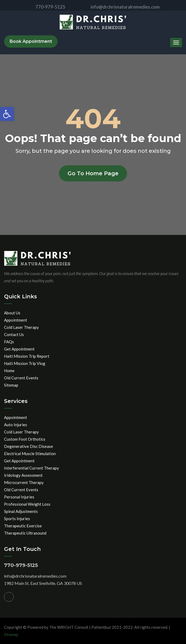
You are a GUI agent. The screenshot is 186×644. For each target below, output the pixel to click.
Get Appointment (19, 349)
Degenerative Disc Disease (29, 446)
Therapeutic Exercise (23, 526)
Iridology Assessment (23, 475)
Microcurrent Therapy (24, 482)
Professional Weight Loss (27, 504)
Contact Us (14, 334)
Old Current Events (21, 378)
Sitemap (11, 385)
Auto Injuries (16, 425)
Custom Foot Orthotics (25, 439)
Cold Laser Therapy (21, 327)
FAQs (9, 342)
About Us (12, 313)
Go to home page (93, 173)
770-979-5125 (46, 7)
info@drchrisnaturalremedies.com (121, 7)
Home (9, 371)
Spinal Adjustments (21, 511)
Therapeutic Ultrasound (25, 533)
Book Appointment (31, 41)
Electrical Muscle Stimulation (30, 454)
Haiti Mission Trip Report (27, 356)
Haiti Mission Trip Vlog (25, 363)
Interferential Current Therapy (31, 468)
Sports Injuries (17, 519)
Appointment (16, 320)
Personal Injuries (19, 497)
